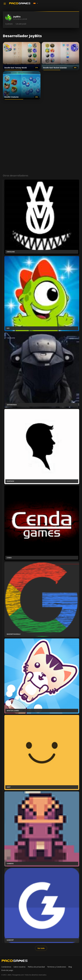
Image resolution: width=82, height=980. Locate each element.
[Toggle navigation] (5, 4)
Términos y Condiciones (57, 967)
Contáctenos (6, 967)
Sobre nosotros (20, 967)
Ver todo (41, 948)
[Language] (36, 3)
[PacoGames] (15, 961)
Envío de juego (7, 970)
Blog (70, 967)
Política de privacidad (36, 967)
